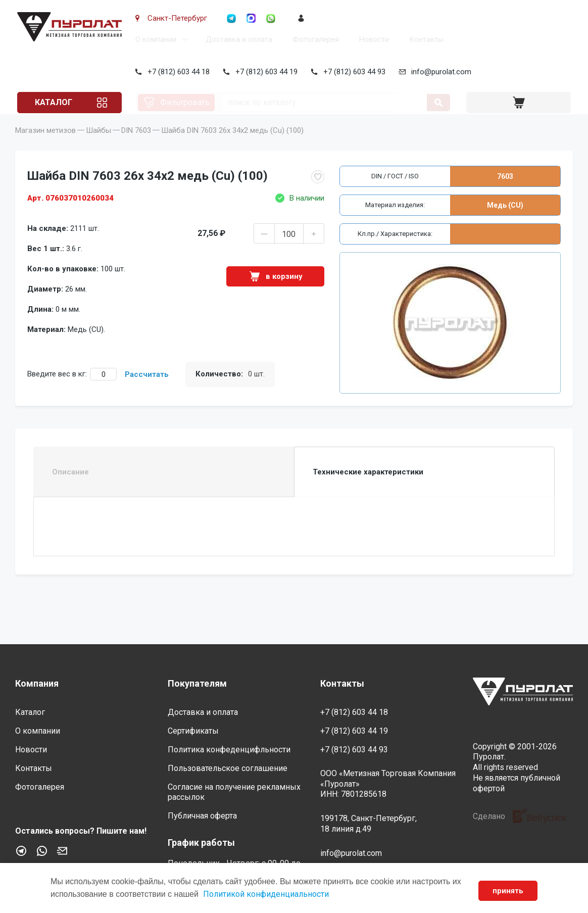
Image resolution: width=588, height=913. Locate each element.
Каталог (53, 102)
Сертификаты (193, 731)
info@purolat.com (439, 72)
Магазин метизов (45, 145)
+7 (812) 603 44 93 (352, 72)
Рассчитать (147, 389)
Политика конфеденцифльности (229, 750)
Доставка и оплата (237, 39)
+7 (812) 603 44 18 (177, 72)
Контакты (424, 39)
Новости (372, 39)
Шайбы (99, 145)
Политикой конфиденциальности (266, 894)
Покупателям (197, 683)
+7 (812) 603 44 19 (264, 72)
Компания (37, 683)
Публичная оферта (202, 816)
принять (508, 891)
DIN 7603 (136, 145)
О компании (154, 39)
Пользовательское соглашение (228, 768)
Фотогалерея (314, 39)
